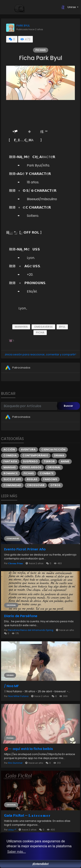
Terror (49, 461)
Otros (55, 485)
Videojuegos (32, 467)
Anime (65, 461)
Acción (9, 449)
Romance (11, 473)
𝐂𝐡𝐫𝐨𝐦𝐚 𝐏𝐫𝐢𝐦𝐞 (16, 563)
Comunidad (12, 485)
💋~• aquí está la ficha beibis (29, 749)
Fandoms (50, 479)
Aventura (28, 449)
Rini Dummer (15, 763)
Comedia (10, 455)
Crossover (36, 485)
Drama (59, 455)
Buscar (68, 406)
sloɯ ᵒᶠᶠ (12, 830)
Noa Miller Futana (18, 696)
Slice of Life (12, 479)
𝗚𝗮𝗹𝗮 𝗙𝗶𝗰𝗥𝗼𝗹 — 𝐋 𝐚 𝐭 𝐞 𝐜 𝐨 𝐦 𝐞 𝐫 (27, 816)
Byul (62, 327)
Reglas (32, 479)
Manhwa (21, 327)
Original (54, 467)
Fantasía (10, 461)
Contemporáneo (35, 455)
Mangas (10, 467)
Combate (47, 473)
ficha (40, 332)
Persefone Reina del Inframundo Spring (31, 630)
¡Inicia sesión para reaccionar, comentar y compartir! (40, 354)
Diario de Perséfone (21, 616)
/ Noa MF (11, 686)
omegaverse (43, 327)
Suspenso (30, 461)
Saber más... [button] (17, 852)
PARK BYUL (23, 26)
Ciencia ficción (53, 449)
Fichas (41, 50)
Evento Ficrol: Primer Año (25, 549)
